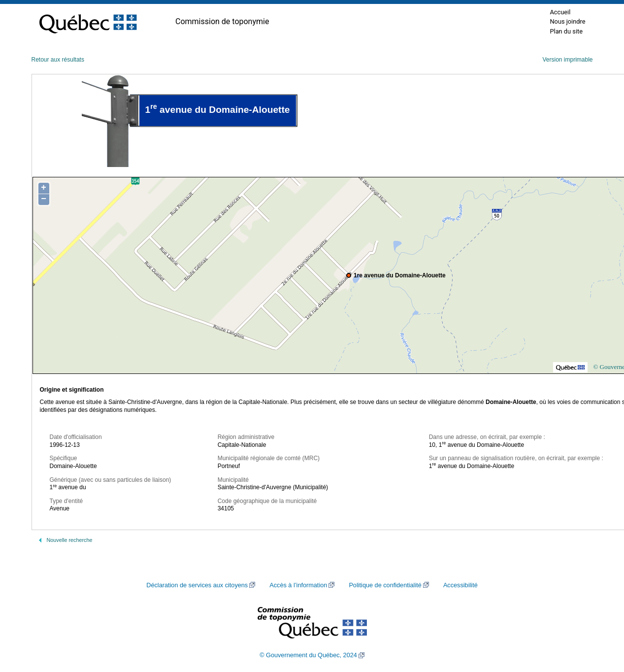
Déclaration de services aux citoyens (197, 585)
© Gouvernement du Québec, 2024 (308, 655)
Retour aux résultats (58, 60)
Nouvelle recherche (70, 540)
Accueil (560, 12)
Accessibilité (460, 585)
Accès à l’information (298, 585)
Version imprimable (567, 60)
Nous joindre (567, 21)
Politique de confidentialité (385, 585)
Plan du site (566, 31)
